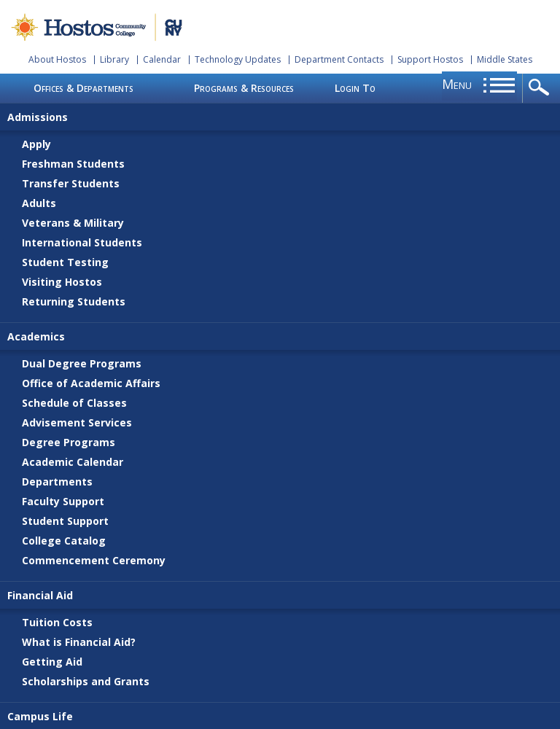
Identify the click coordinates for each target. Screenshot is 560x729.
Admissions (38, 117)
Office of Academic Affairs (91, 383)
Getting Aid (52, 662)
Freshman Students (73, 164)
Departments (57, 482)
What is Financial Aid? (79, 642)
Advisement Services (77, 422)
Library (114, 59)
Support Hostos (430, 59)
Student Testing (65, 262)
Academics (36, 336)
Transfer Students (71, 183)
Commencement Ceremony (94, 560)
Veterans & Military (73, 223)
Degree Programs (69, 442)
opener (541, 88)
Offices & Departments (83, 88)
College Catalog (64, 541)
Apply (36, 144)
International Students (82, 242)
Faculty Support (63, 501)
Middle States (505, 59)
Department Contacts (339, 59)
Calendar (162, 59)
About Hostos (57, 59)
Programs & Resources (244, 88)
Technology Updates (238, 59)
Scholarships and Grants (86, 681)
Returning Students (74, 301)
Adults (39, 203)
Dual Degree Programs (82, 363)
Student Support (65, 521)
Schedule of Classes (74, 403)
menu (457, 84)
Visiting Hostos (62, 282)
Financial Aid (40, 595)
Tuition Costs (57, 622)
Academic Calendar (73, 462)
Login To (355, 88)
